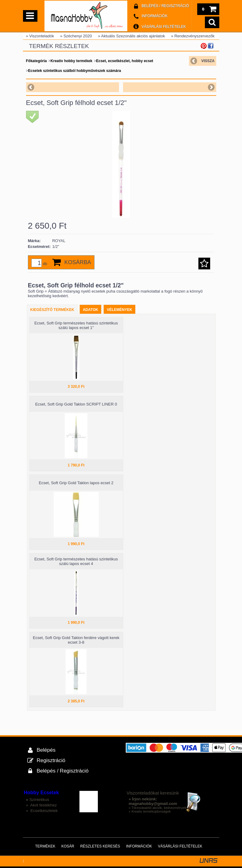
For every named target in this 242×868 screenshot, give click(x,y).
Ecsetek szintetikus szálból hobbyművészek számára (75, 71)
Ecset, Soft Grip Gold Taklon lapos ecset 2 (76, 483)
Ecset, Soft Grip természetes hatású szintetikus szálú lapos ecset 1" (76, 325)
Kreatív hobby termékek (71, 61)
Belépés (46, 750)
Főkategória (36, 61)
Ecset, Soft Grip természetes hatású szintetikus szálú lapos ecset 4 (76, 561)
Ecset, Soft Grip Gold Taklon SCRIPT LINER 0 (76, 404)
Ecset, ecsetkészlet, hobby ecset (125, 61)
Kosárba (78, 262)
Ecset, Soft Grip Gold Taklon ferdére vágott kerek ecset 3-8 (76, 640)
